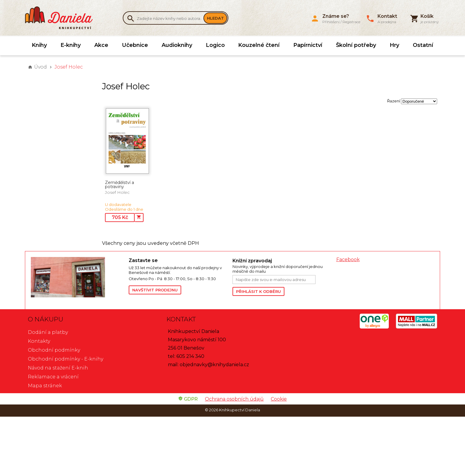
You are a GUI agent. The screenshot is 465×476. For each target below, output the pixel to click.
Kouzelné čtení (259, 45)
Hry (394, 45)
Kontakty (39, 341)
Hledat (215, 18)
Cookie (279, 399)
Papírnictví (308, 45)
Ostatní (423, 45)
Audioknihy (177, 45)
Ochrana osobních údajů (234, 399)
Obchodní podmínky (54, 350)
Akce (101, 45)
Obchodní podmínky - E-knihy (66, 359)
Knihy (39, 45)
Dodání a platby (48, 332)
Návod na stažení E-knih (58, 368)
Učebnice (135, 45)
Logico (215, 45)
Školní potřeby (356, 45)
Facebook (348, 260)
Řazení (394, 101)
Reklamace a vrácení (53, 377)
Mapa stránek (45, 386)
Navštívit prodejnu (155, 290)
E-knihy (71, 45)
